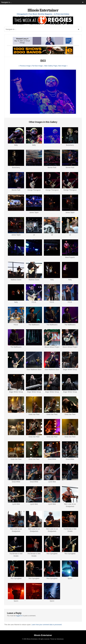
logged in (19, 616)
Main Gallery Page (51, 66)
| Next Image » (62, 66)
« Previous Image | (25, 66)
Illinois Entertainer (43, 10)
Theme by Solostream (57, 639)
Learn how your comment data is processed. (47, 625)
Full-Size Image (37, 66)
